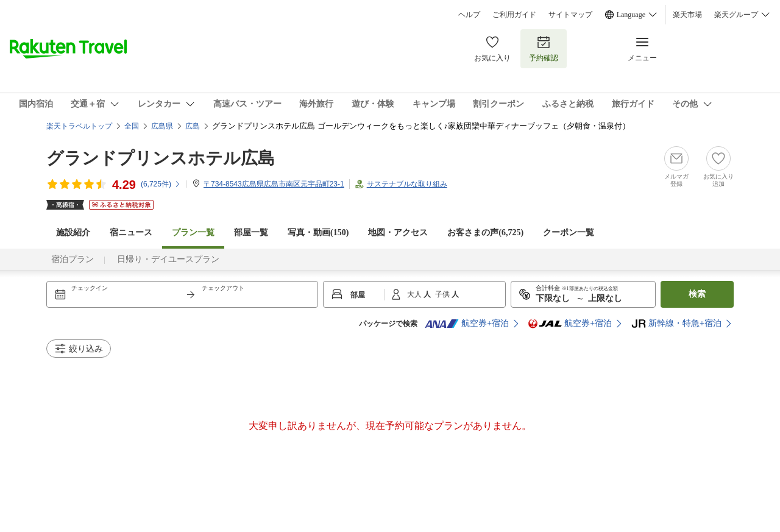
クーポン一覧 (569, 232)
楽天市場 (687, 15)
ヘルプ (469, 15)
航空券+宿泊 (467, 324)
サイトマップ (570, 15)
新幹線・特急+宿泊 (676, 324)
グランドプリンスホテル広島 (161, 158)
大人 (415, 294)
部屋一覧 (251, 232)
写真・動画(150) (318, 232)
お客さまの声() (485, 232)
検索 (697, 294)
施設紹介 (73, 232)
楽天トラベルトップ (79, 126)
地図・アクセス (398, 232)
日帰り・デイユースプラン (168, 259)
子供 (443, 294)
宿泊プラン (73, 259)
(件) (161, 184)
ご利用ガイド (514, 15)
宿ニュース (131, 232)
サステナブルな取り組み (407, 184)
